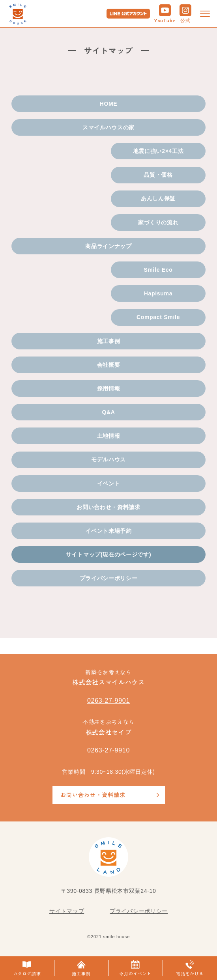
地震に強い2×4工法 (158, 151)
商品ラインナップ (108, 246)
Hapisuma (158, 293)
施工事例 (109, 341)
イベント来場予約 (108, 531)
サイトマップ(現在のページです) (109, 554)
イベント (109, 483)
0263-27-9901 (108, 701)
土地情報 (109, 436)
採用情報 (109, 388)
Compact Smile (158, 317)
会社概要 (109, 365)
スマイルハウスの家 (108, 127)
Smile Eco (158, 270)
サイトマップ (67, 911)
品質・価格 (158, 175)
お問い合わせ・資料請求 (108, 507)
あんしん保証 (158, 198)
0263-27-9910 (108, 750)
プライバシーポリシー (109, 578)
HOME (109, 104)
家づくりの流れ (158, 222)
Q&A (108, 412)
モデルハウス (108, 459)
